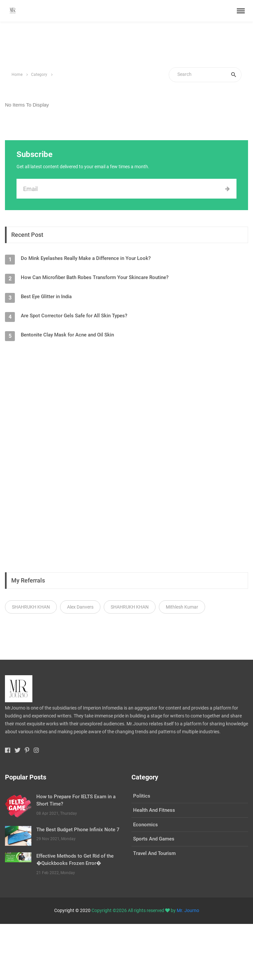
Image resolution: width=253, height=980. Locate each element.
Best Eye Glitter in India (46, 297)
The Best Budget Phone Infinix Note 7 (78, 830)
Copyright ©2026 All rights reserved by (134, 910)
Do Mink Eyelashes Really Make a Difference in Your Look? (86, 258)
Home (17, 75)
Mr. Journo (188, 910)
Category (39, 75)
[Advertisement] (126, 45)
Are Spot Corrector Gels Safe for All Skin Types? (74, 316)
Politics (142, 796)
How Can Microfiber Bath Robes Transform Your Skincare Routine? (95, 277)
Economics (145, 825)
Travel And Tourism (154, 853)
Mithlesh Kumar (182, 607)
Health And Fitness (154, 810)
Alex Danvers (80, 607)
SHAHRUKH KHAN (31, 607)
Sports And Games (154, 839)
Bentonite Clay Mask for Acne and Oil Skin (67, 335)
